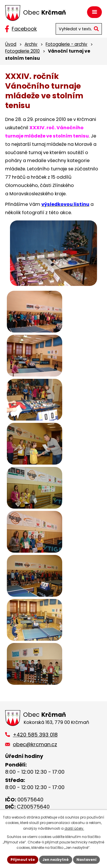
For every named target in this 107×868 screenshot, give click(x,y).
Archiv (31, 44)
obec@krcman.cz (35, 744)
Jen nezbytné (56, 860)
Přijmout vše (23, 860)
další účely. (74, 828)
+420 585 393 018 (35, 735)
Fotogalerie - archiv (66, 44)
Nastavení (86, 860)
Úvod (11, 44)
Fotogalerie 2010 (22, 51)
